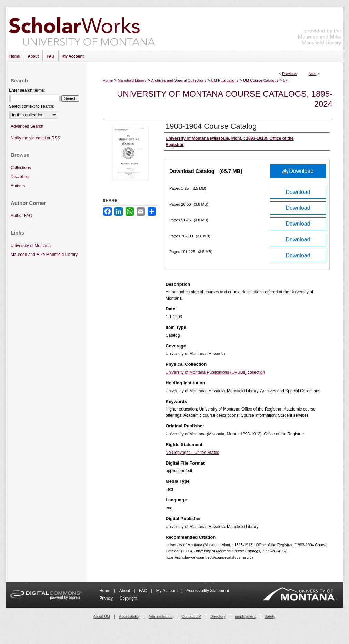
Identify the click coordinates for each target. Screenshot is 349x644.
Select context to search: (32, 106)
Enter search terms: (27, 90)
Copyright (128, 598)
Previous (290, 74)
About (125, 591)
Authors (18, 186)
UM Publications (225, 80)
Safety (270, 616)
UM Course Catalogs (261, 80)
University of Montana (31, 246)
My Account (167, 591)
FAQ (144, 591)
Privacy (107, 598)
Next (313, 74)
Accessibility (129, 616)
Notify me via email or (35, 138)
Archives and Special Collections (179, 80)
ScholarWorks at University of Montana (82, 29)
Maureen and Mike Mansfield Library (320, 27)
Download (298, 171)
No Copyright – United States (192, 453)
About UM (102, 616)
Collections (21, 168)
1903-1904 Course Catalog (211, 126)
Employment (245, 616)
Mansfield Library (132, 80)
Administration (161, 616)
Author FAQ (22, 216)
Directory (218, 616)
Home (108, 80)
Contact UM (191, 616)
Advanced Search (27, 126)
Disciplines (21, 177)
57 (285, 80)
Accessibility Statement (208, 591)
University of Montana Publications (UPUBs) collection (215, 372)
